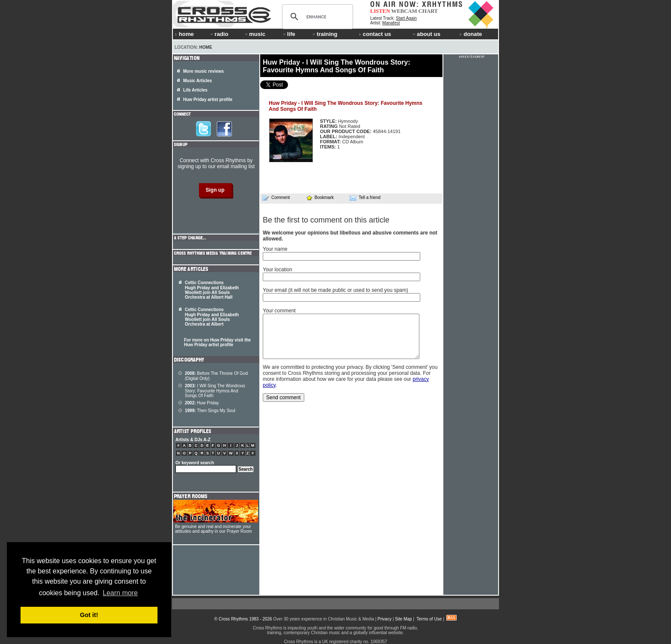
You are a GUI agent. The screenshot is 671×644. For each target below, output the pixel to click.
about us (426, 34)
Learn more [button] (120, 593)
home (184, 34)
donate (471, 34)
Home (206, 47)
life (289, 34)
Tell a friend (365, 198)
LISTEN (380, 11)
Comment (276, 198)
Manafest (391, 23)
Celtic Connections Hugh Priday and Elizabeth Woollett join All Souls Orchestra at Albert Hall (212, 290)
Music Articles (197, 81)
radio (219, 34)
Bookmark (320, 197)
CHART (428, 11)
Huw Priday (202, 403)
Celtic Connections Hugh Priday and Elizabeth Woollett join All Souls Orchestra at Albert (212, 317)
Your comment (279, 311)
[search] (316, 17)
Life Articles (195, 90)
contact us (375, 34)
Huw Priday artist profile (208, 99)
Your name (275, 249)
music (255, 34)
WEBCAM (404, 11)
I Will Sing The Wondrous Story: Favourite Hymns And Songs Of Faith (215, 391)
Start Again (406, 18)
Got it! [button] (89, 615)
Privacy (384, 619)
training (324, 34)
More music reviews (203, 71)
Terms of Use (429, 619)
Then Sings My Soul (210, 411)
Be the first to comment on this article (326, 220)
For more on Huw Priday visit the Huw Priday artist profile (217, 342)
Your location (278, 270)
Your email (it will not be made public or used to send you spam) (335, 290)
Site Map (403, 619)
